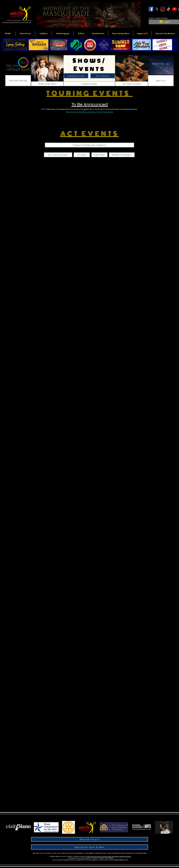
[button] (63, 33)
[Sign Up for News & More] (90, 847)
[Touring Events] (76, 76)
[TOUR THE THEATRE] (18, 81)
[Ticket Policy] (99, 155)
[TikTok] (169, 9)
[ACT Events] (103, 76)
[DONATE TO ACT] (90, 839)
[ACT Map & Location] (132, 84)
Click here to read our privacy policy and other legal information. (109, 857)
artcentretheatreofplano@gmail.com (115, 860)
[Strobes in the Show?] (47, 84)
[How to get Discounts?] (58, 155)
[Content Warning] (89, 84)
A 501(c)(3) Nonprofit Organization (18, 20)
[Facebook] (151, 9)
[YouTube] (174, 9)
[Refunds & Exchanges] (122, 155)
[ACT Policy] (82, 155)
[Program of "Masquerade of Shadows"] (89, 145)
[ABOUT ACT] (161, 81)
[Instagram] (163, 9)
